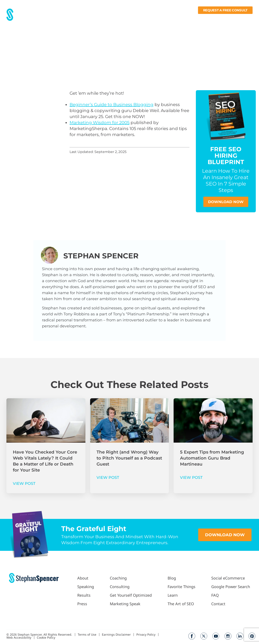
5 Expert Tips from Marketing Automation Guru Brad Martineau (212, 458)
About (77, 18)
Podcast (157, 18)
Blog (173, 18)
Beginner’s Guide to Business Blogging (112, 105)
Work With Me (130, 18)
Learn (210, 18)
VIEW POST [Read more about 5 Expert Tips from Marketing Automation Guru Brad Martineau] (191, 478)
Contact (246, 18)
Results (93, 18)
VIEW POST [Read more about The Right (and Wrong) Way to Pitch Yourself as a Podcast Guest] (108, 478)
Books (228, 18)
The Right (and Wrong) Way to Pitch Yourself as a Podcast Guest (129, 458)
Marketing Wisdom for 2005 (100, 123)
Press (107, 18)
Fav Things (190, 18)
